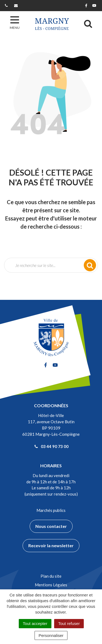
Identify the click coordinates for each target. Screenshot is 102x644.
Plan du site (51, 576)
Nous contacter (51, 526)
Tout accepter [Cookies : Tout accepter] (35, 623)
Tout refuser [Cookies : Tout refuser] (69, 623)
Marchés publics (51, 510)
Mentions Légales (51, 585)
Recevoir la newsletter (51, 545)
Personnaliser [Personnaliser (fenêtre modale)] (51, 635)
